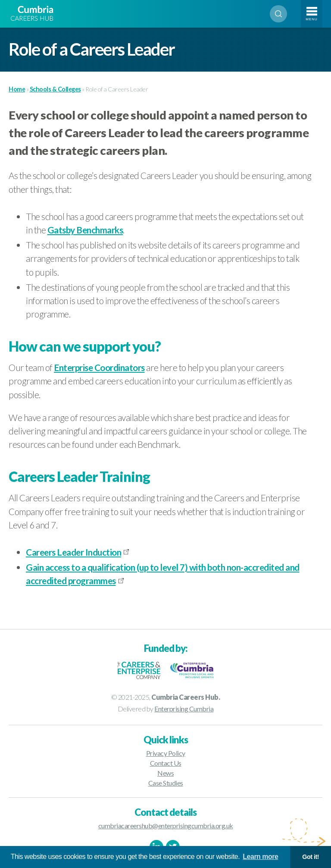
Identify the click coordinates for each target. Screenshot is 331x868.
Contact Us (166, 763)
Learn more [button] (260, 857)
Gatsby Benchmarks (85, 230)
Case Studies (166, 783)
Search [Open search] (278, 14)
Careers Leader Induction (73, 552)
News (165, 773)
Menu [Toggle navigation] (312, 19)
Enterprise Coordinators (99, 367)
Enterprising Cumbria (184, 709)
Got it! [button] (311, 857)
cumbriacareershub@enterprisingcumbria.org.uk (166, 826)
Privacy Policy (166, 753)
